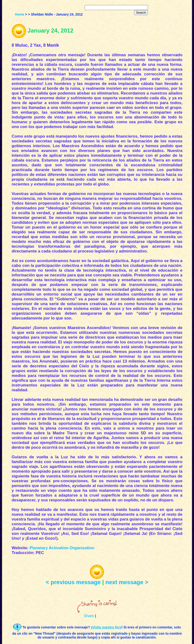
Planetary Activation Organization (62, 548)
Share (89, 616)
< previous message (73, 582)
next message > (127, 582)
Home (20, 14)
